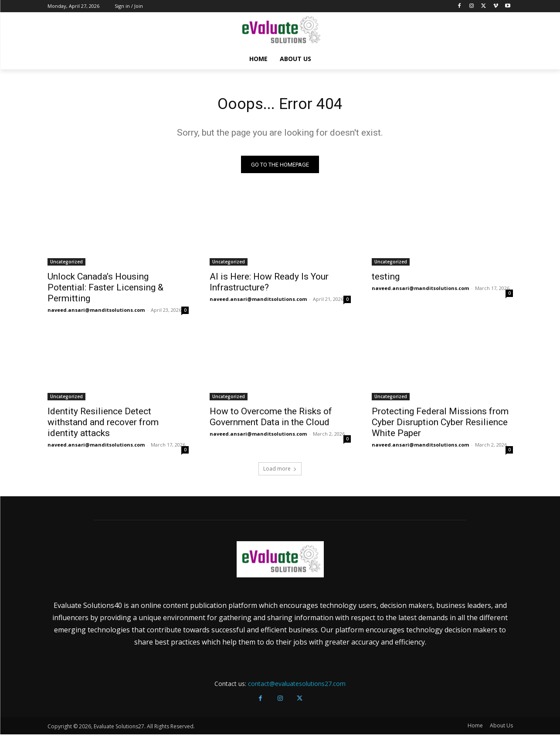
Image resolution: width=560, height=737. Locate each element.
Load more (280, 472)
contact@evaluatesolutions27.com (297, 687)
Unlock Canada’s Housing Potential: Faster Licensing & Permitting (105, 290)
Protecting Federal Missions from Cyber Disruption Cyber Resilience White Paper (440, 425)
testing (386, 280)
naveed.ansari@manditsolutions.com (96, 313)
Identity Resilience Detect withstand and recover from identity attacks (103, 425)
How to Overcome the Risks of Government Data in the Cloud (271, 420)
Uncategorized (66, 265)
